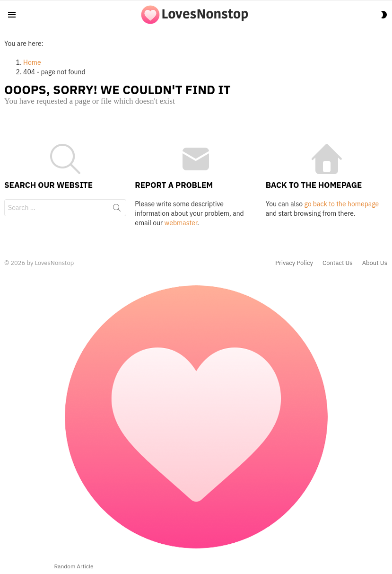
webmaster (181, 223)
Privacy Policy (294, 263)
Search (117, 210)
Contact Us (338, 263)
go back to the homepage (341, 204)
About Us (375, 263)
